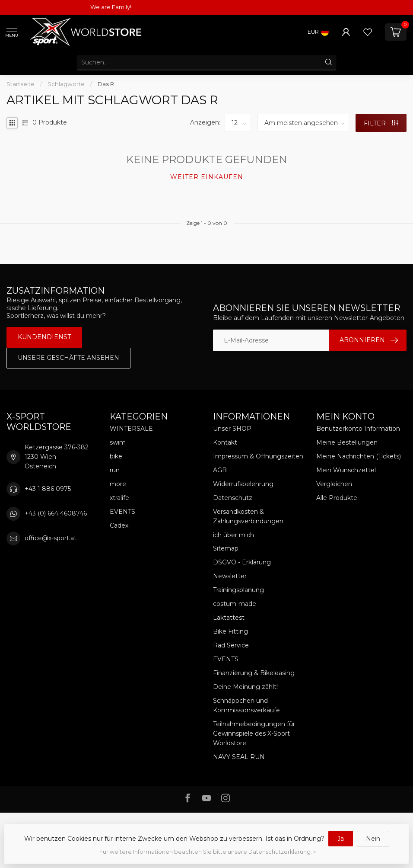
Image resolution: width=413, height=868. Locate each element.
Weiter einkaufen (207, 177)
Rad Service (231, 645)
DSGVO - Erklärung (242, 562)
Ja (341, 839)
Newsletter (230, 576)
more (118, 484)
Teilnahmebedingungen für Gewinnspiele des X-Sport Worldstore (254, 733)
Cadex (119, 525)
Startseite (21, 84)
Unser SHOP (232, 429)
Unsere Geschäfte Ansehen (68, 358)
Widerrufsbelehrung (243, 484)
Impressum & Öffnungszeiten (258, 456)
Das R (106, 84)
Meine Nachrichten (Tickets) (359, 456)
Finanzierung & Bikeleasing (254, 673)
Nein (373, 839)
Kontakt (225, 442)
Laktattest (229, 618)
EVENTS (122, 512)
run (115, 470)
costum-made (235, 604)
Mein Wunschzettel (346, 470)
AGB (220, 470)
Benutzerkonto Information (358, 429)
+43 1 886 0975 (48, 489)
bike (116, 456)
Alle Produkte (337, 498)
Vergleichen (334, 484)
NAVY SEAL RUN (239, 757)
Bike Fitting (230, 631)
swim (118, 442)
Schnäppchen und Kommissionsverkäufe (246, 705)
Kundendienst (44, 337)
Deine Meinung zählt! (245, 687)
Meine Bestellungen (347, 442)
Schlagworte (66, 84)
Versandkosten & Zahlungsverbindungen (248, 516)
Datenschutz (233, 498)
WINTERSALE (131, 429)
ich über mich (234, 535)
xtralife (119, 498)
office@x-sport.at (51, 538)
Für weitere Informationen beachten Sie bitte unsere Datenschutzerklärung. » (208, 852)
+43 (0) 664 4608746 (56, 513)
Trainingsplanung (238, 590)
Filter (381, 123)
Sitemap (226, 548)
